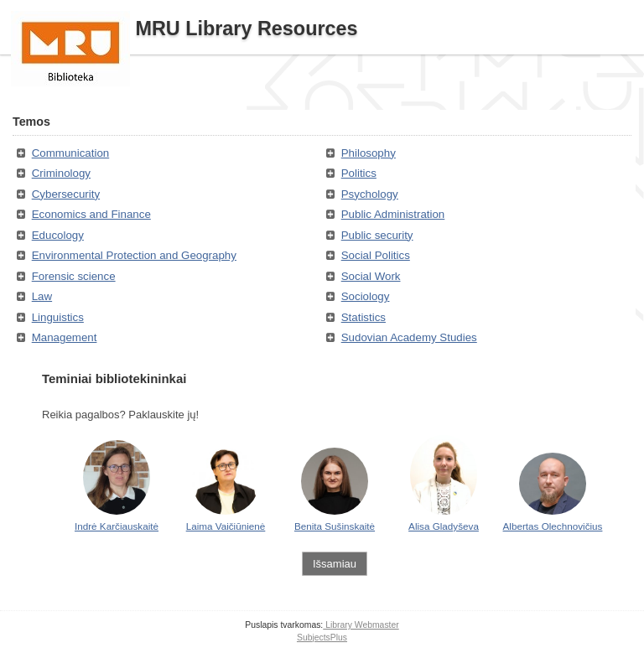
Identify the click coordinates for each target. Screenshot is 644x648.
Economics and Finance (91, 214)
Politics (359, 173)
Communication (71, 153)
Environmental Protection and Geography (134, 255)
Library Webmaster (361, 625)
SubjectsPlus (322, 638)
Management (65, 337)
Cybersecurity (66, 194)
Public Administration (393, 214)
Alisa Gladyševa (444, 526)
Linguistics (58, 317)
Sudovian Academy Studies (409, 337)
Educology (58, 235)
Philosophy (369, 153)
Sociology (366, 296)
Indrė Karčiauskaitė (117, 526)
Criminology (61, 173)
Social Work (371, 276)
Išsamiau (335, 564)
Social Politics (376, 255)
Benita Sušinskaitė (335, 526)
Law (42, 296)
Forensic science (74, 276)
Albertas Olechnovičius (553, 526)
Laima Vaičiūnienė (226, 526)
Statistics (364, 317)
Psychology (370, 194)
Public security (377, 235)
